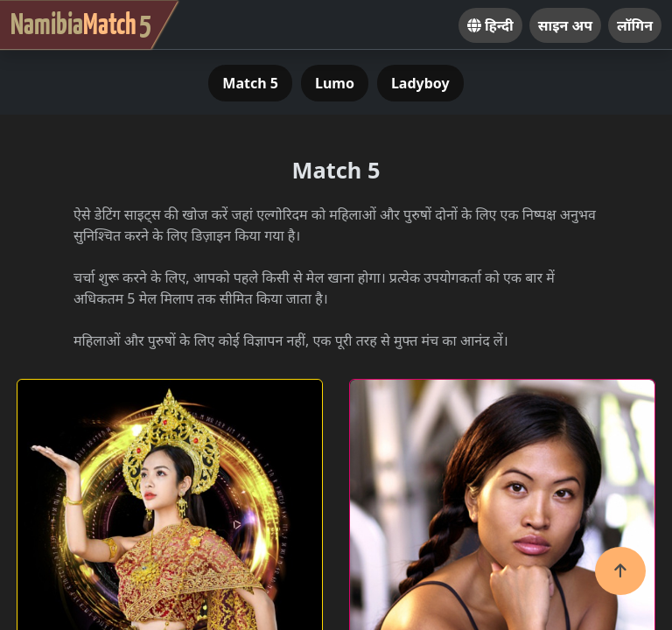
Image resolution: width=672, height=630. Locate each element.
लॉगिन (635, 25)
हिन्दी (490, 25)
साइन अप (565, 25)
